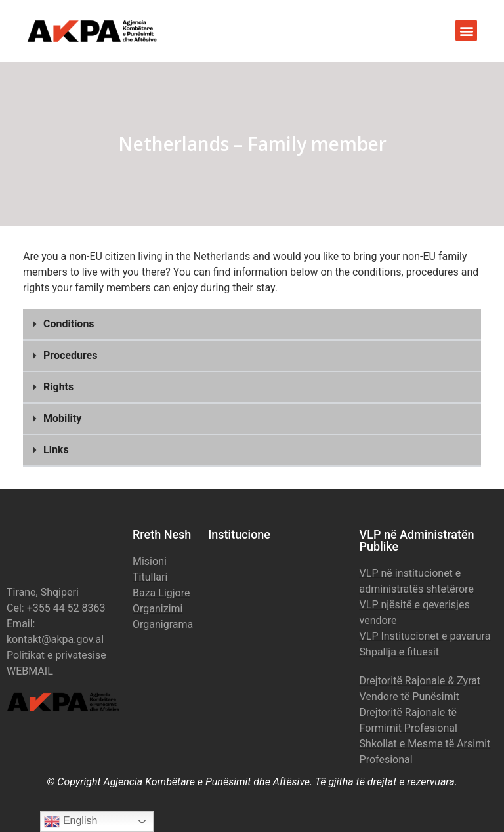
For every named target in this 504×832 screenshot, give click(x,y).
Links (56, 450)
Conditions (69, 324)
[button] (466, 31)
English (71, 822)
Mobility (62, 418)
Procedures (70, 355)
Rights (58, 387)
